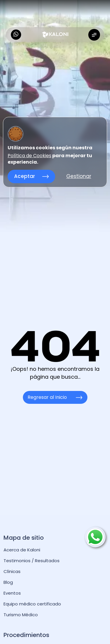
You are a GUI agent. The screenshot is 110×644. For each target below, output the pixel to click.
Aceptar (31, 176)
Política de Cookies (29, 156)
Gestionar (79, 176)
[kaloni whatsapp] (16, 35)
